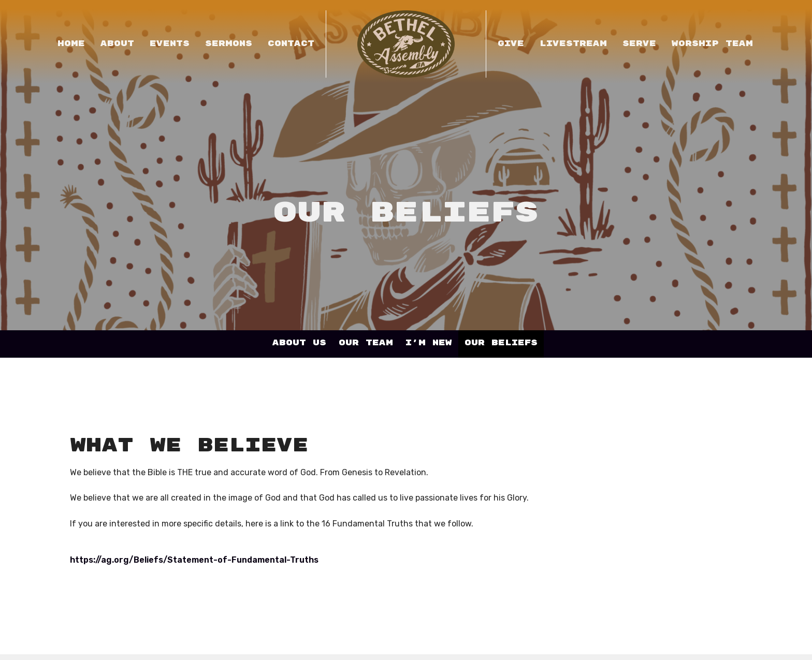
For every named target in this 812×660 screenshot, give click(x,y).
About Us (299, 343)
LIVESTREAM (573, 44)
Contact (291, 44)
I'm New (429, 343)
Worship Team (712, 44)
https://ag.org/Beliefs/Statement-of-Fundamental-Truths (194, 560)
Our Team (366, 343)
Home (71, 44)
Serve (639, 44)
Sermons (229, 44)
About (117, 44)
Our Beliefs (501, 343)
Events (170, 44)
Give (511, 44)
